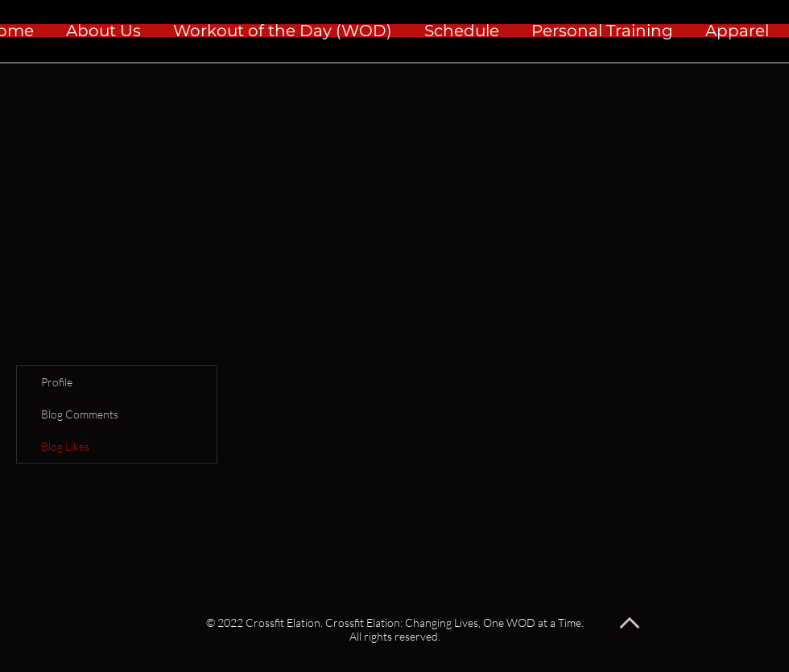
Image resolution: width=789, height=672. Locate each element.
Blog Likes (65, 446)
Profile (57, 382)
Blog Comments (80, 414)
